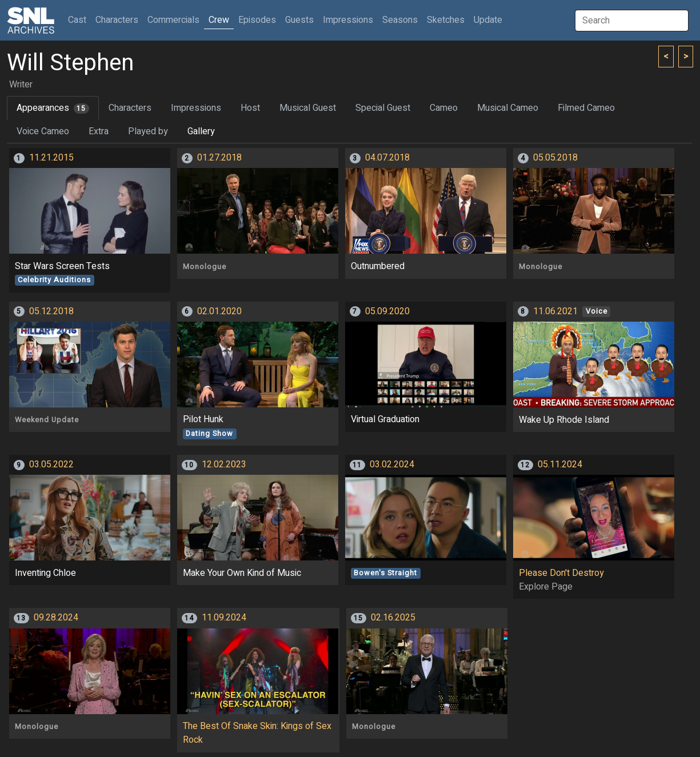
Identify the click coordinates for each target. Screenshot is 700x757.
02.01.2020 (219, 311)
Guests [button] (299, 20)
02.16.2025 (393, 618)
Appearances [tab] (53, 108)
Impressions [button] (348, 20)
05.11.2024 (560, 464)
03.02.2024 (392, 464)
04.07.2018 (387, 158)
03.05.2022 (51, 464)
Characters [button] (117, 20)
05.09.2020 (387, 311)
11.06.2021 (555, 311)
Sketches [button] (446, 20)
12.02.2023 (224, 464)
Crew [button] (219, 20)
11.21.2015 (51, 158)
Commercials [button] (173, 20)
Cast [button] (79, 20)
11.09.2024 (224, 618)
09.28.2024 (56, 618)
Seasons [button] (400, 20)
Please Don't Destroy (561, 573)
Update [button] (488, 20)
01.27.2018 (219, 158)
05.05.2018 (555, 158)
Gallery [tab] (201, 131)
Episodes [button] (257, 20)
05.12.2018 (51, 311)
